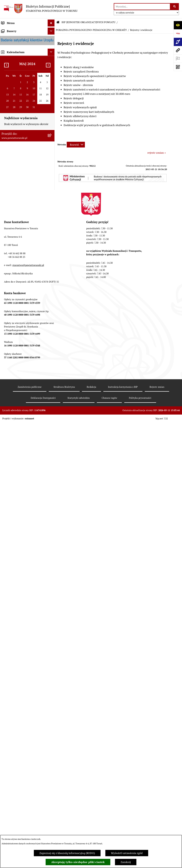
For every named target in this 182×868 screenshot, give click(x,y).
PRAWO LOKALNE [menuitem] (13, 102)
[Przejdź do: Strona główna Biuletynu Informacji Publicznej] (58, 22)
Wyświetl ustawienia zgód (127, 853)
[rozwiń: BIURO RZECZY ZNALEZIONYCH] (52, 311)
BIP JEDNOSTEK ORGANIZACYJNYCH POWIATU (89, 22)
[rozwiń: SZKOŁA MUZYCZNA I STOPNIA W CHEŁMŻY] (52, 441)
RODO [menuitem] (5, 109)
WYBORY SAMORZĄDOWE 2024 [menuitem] (22, 318)
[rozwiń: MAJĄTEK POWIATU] (52, 258)
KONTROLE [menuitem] (8, 230)
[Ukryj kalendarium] (51, 829)
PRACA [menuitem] (6, 290)
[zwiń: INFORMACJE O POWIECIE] (52, 48)
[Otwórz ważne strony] (178, 59)
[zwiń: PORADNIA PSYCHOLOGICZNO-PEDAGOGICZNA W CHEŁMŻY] (52, 529)
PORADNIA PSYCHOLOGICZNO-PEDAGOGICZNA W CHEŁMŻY (91, 30)
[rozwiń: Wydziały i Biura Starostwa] (52, 147)
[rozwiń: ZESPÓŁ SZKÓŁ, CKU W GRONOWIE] (52, 397)
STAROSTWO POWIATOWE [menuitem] (18, 116)
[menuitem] (27, 30)
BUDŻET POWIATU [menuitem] (13, 251)
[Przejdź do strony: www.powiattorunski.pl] (178, 50)
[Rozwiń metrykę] (76, 145)
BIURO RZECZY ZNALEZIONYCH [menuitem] (22, 311)
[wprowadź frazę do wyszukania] (142, 7)
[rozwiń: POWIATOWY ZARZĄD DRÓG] (52, 520)
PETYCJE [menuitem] (7, 332)
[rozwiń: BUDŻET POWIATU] (52, 251)
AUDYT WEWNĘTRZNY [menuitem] (16, 237)
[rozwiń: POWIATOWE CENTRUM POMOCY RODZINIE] (52, 454)
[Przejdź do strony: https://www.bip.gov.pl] (178, 33)
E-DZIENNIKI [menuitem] (10, 361)
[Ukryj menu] (51, 23)
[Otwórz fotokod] (178, 67)
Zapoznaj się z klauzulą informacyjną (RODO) (67, 853)
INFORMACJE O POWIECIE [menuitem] (18, 48)
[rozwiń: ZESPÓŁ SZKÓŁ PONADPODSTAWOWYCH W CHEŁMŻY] (52, 410)
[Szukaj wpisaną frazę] (175, 7)
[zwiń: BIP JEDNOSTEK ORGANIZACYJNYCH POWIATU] (52, 375)
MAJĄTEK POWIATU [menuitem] (14, 258)
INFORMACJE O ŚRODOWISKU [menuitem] (20, 297)
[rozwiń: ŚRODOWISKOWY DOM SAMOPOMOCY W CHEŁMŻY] (52, 760)
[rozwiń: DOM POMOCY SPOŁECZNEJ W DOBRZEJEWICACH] (52, 493)
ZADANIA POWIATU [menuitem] (14, 223)
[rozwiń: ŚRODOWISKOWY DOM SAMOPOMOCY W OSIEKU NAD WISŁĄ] (52, 773)
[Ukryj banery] (51, 808)
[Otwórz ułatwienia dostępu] (178, 25)
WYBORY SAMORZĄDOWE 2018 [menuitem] (22, 325)
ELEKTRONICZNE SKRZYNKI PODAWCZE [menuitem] (19, 341)
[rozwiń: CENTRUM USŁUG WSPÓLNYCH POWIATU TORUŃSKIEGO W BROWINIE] (52, 790)
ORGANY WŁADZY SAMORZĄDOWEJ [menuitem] (13, 86)
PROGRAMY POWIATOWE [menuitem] (18, 244)
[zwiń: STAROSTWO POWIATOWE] (52, 116)
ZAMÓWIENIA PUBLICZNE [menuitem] (18, 283)
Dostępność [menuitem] (9, 368)
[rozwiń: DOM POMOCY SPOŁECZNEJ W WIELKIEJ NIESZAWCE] (52, 506)
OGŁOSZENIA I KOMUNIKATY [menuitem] (20, 276)
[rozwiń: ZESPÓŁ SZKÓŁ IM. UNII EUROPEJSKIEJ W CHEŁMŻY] (52, 427)
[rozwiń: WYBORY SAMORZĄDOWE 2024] (52, 318)
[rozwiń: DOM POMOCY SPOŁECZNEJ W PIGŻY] (52, 480)
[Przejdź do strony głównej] (40, 8)
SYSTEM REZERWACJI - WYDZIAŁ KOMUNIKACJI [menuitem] (22, 352)
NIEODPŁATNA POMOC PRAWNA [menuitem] (22, 304)
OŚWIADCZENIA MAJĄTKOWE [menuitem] (20, 95)
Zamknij (126, 862)
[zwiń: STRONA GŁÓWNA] (52, 30)
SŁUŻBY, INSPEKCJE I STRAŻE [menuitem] (20, 216)
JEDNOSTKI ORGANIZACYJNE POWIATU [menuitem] (20, 207)
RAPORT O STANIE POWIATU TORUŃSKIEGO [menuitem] (20, 267)
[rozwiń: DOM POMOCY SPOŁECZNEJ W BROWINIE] (52, 467)
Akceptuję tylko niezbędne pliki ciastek (78, 862)
